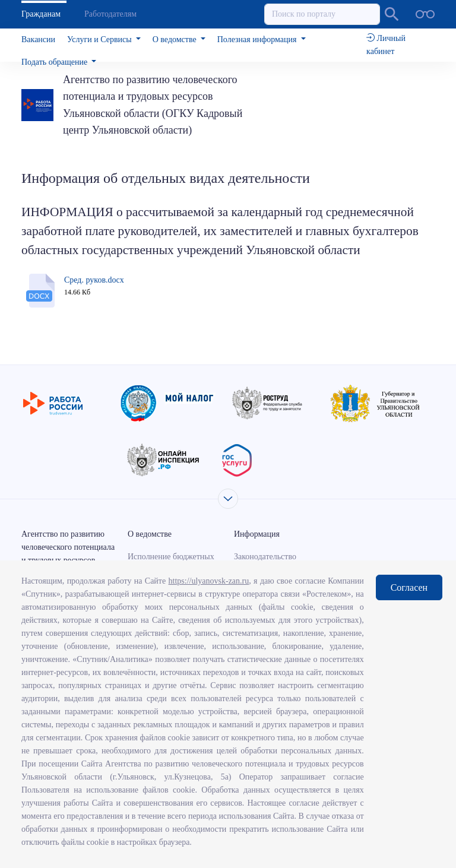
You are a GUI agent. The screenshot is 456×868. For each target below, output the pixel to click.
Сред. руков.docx (94, 280)
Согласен (409, 587)
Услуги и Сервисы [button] (100, 39)
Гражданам (41, 14)
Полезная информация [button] (258, 39)
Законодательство (265, 557)
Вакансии (38, 39)
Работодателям (110, 14)
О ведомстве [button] (175, 39)
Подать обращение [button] (56, 62)
